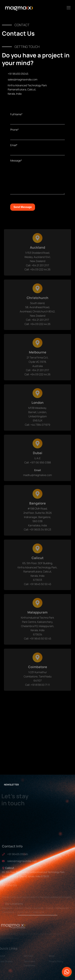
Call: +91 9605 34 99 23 (37, 533)
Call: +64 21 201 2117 (37, 268)
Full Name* (16, 114)
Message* (16, 161)
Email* (14, 145)
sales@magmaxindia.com (23, 79)
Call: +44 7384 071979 (37, 428)
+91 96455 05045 (18, 74)
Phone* (14, 130)
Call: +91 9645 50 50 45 (38, 587)
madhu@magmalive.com (37, 478)
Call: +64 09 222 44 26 (37, 273)
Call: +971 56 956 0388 (38, 466)
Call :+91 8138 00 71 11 (37, 688)
